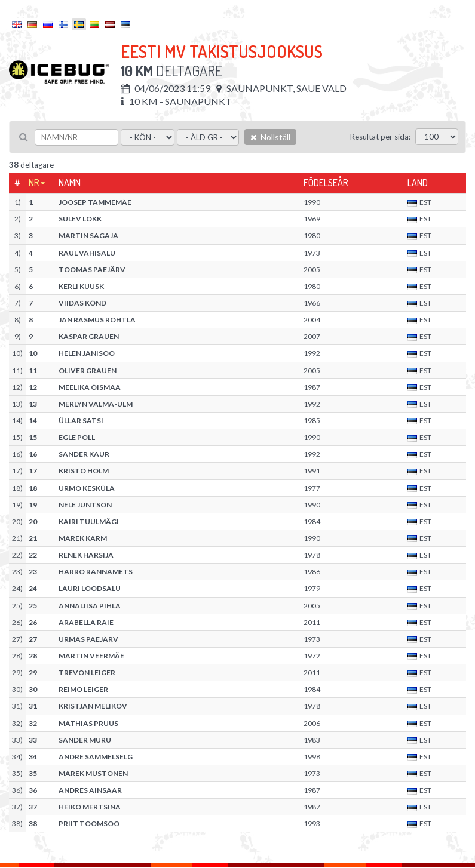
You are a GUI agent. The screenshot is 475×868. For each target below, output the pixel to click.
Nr (34, 183)
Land (418, 183)
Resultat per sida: (380, 137)
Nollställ (270, 137)
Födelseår (326, 183)
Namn (70, 183)
